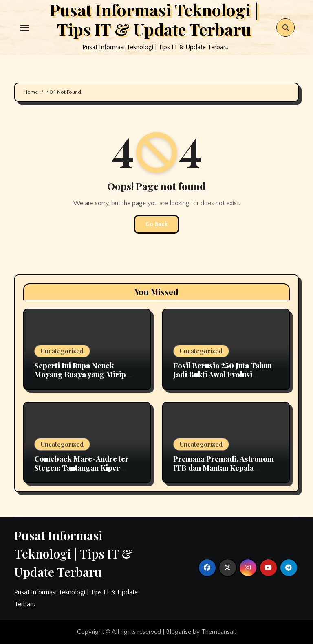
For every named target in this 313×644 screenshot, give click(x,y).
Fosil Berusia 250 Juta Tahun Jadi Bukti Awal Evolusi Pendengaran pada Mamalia (223, 374)
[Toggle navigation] (25, 28)
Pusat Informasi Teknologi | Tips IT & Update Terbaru (73, 554)
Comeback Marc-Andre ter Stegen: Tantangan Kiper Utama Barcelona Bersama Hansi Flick (82, 472)
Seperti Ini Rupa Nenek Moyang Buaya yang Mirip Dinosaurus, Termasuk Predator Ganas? (80, 379)
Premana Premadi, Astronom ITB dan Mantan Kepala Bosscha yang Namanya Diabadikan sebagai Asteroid (224, 472)
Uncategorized (62, 351)
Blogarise (179, 632)
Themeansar (218, 632)
